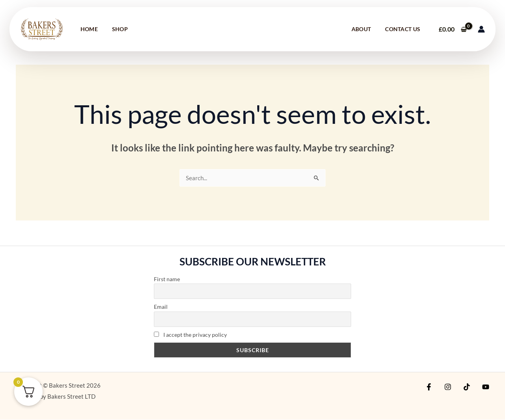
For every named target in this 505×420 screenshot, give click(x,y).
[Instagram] (452, 387)
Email (161, 307)
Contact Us (403, 29)
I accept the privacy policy (190, 335)
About (361, 29)
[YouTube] (486, 387)
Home (89, 29)
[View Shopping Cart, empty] (453, 29)
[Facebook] (435, 387)
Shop (120, 29)
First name (167, 279)
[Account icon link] (481, 29)
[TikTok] (469, 387)
